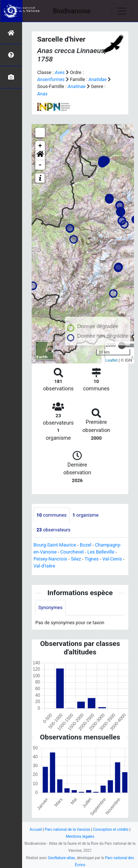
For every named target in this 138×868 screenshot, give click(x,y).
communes (52, 515)
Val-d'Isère (44, 566)
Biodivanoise (72, 11)
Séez (76, 559)
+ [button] (40, 146)
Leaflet (111, 360)
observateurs (53, 530)
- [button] (40, 165)
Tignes (92, 559)
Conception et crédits (111, 830)
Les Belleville (101, 552)
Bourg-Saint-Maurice (55, 545)
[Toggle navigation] (122, 11)
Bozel (86, 545)
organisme (86, 515)
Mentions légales (80, 837)
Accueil (36, 830)
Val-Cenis (112, 559)
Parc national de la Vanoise (68, 830)
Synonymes (50, 607)
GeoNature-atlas (61, 858)
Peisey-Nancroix (50, 559)
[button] (40, 155)
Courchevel (72, 552)
